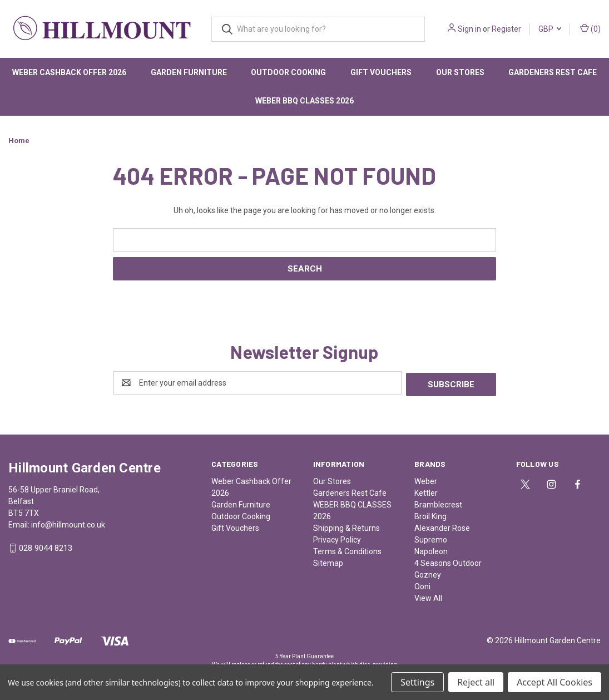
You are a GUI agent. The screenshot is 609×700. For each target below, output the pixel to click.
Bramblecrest (438, 503)
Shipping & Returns (346, 526)
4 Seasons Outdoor (448, 561)
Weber (426, 480)
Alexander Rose (442, 526)
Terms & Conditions (347, 550)
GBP (550, 29)
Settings (417, 682)
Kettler (426, 491)
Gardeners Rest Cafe (350, 491)
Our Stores (460, 72)
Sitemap (328, 561)
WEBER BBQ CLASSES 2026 (304, 101)
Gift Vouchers (381, 72)
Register (506, 29)
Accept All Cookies (554, 682)
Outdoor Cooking (288, 72)
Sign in (469, 29)
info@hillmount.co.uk (68, 523)
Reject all (476, 682)
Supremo (431, 538)
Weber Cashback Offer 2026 (69, 72)
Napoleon (431, 550)
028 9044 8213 (46, 547)
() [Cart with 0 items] (590, 28)
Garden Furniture (189, 72)
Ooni (422, 585)
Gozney (428, 573)
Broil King (430, 515)
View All (428, 597)
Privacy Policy (337, 538)
